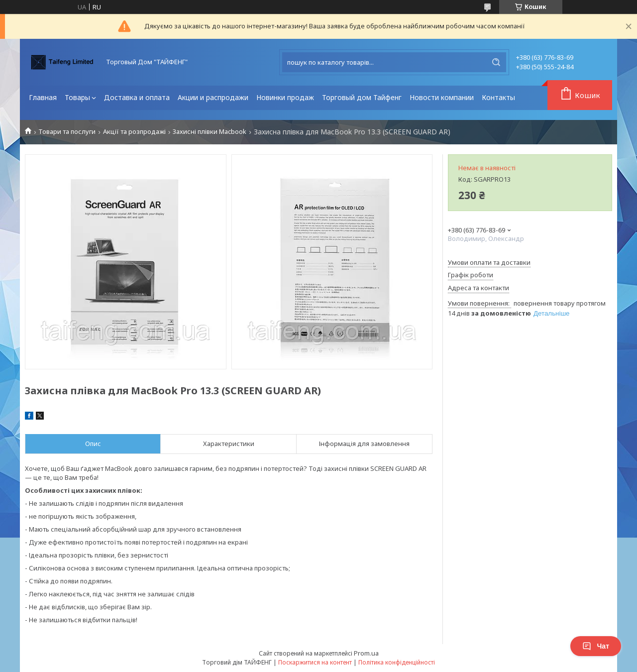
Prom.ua (366, 653)
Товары (77, 97)
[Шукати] (496, 62)
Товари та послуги (67, 132)
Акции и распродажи (213, 97)
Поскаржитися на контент (315, 662)
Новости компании (442, 97)
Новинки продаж (285, 97)
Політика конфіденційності (397, 662)
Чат (596, 646)
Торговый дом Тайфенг (362, 97)
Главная (43, 97)
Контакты (498, 97)
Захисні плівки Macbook (210, 132)
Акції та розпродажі (134, 132)
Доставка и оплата (137, 97)
